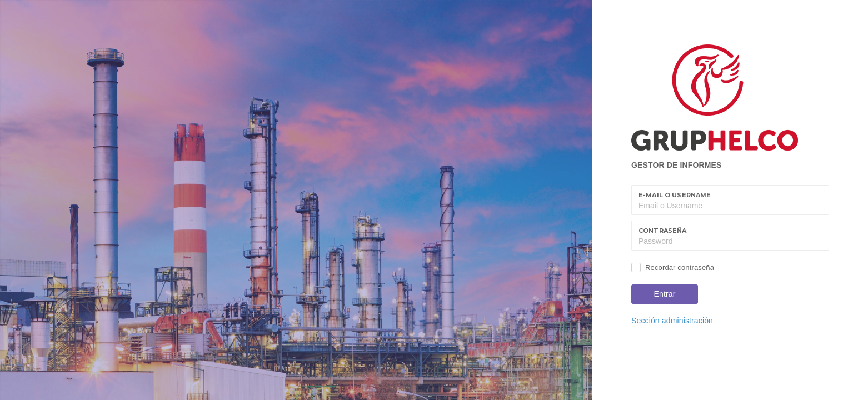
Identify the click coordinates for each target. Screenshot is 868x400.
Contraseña (662, 231)
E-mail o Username (675, 195)
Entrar (665, 294)
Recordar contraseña (680, 267)
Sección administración (672, 321)
